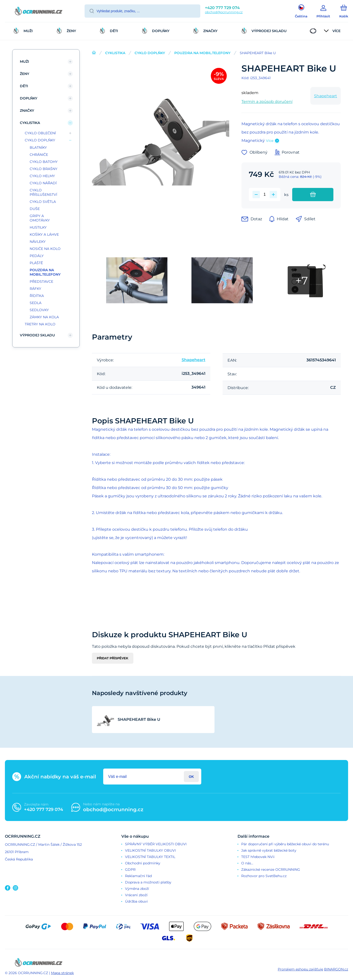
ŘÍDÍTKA (37, 296)
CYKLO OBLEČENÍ (40, 133)
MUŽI (24, 61)
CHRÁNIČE (39, 155)
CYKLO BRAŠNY (44, 169)
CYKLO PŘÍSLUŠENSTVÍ (43, 192)
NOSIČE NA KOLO (45, 249)
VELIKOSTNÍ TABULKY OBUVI (150, 850)
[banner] (39, 12)
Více (270, 141)
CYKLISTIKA (115, 53)
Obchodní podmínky (143, 863)
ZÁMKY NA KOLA (44, 317)
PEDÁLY (37, 256)
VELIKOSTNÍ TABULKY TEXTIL (150, 857)
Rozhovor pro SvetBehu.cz (264, 876)
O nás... (247, 863)
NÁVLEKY (38, 242)
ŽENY (25, 74)
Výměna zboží (137, 889)
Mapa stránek (62, 973)
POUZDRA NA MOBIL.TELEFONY (202, 53)
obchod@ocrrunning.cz (224, 12)
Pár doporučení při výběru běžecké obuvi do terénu (285, 844)
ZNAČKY (27, 110)
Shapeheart (326, 96)
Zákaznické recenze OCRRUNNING (271, 870)
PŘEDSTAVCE (41, 282)
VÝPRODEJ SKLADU (37, 335)
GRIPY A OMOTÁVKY (40, 218)
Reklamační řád (138, 876)
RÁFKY (35, 289)
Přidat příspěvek (113, 658)
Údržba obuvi (136, 901)
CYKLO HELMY (42, 176)
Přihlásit (191, 777)
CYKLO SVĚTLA (43, 202)
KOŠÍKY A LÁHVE (44, 234)
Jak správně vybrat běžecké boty (269, 850)
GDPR (130, 870)
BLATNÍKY (38, 147)
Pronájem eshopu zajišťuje (300, 969)
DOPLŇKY (29, 98)
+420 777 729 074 (222, 8)
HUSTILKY (38, 227)
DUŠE (35, 209)
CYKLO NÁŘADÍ (43, 183)
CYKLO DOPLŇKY (150, 53)
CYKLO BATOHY (44, 162)
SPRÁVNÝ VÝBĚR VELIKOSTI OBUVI (156, 844)
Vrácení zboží (136, 895)
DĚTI (24, 86)
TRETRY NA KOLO (40, 324)
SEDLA (36, 303)
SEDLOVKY (39, 310)
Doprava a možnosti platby (148, 882)
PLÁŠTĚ (36, 263)
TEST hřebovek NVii (258, 857)
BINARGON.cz (336, 969)
